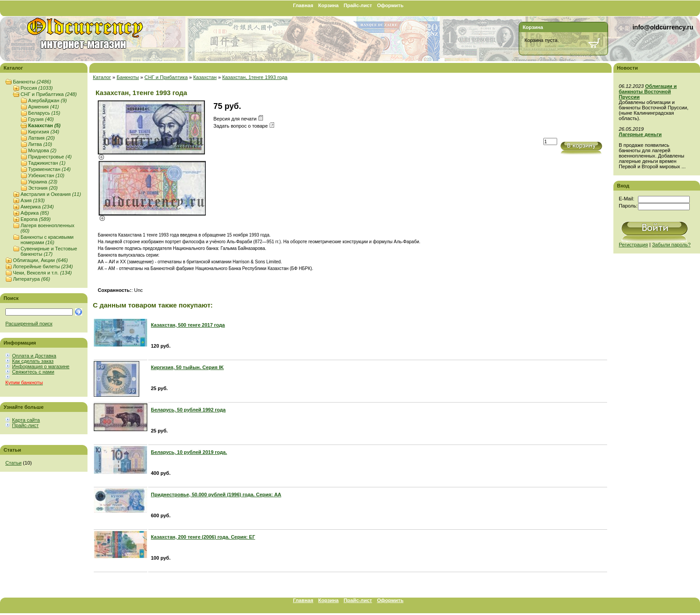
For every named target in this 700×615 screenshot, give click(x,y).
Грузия (41, 119)
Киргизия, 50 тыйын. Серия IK (187, 367)
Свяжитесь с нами (33, 372)
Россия (37, 88)
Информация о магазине (41, 366)
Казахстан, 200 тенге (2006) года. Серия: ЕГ (203, 537)
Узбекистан (46, 175)
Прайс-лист (358, 5)
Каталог (102, 77)
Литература (31, 279)
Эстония (43, 188)
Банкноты (32, 82)
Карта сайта (26, 420)
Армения (44, 107)
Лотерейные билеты (43, 266)
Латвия (42, 138)
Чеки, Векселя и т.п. (42, 273)
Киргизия (44, 132)
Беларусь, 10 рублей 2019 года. (189, 452)
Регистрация (633, 245)
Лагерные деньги (640, 134)
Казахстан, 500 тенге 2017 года (188, 325)
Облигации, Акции (40, 260)
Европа (35, 219)
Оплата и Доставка (34, 356)
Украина (43, 182)
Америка (37, 207)
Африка (35, 213)
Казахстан (44, 125)
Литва (40, 144)
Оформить (390, 5)
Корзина (329, 5)
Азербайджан (48, 100)
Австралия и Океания (51, 194)
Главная (303, 5)
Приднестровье (50, 157)
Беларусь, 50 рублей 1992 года (188, 410)
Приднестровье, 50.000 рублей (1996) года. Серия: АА (216, 494)
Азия (33, 200)
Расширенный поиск (29, 324)
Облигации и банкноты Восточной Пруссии (648, 91)
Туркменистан (49, 169)
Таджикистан (47, 163)
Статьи (13, 463)
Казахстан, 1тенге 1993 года (255, 77)
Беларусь (44, 113)
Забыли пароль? (671, 245)
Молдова (42, 150)
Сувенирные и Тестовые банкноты (49, 251)
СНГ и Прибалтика (49, 94)
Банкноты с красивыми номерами (47, 240)
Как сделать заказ (33, 361)
